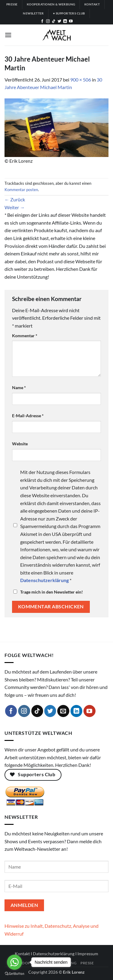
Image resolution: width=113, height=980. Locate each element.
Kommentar (25, 336)
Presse (87, 963)
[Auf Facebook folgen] (42, 21)
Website (20, 444)
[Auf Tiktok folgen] (54, 21)
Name (19, 388)
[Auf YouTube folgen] (71, 21)
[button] (8, 35)
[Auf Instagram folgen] (48, 21)
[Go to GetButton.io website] (14, 974)
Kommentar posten (21, 190)
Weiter (15, 207)
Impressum (88, 954)
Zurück (15, 199)
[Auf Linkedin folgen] (65, 21)
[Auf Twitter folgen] (59, 21)
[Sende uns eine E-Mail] (63, 711)
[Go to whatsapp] (14, 962)
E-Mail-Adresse (28, 416)
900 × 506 (81, 80)
